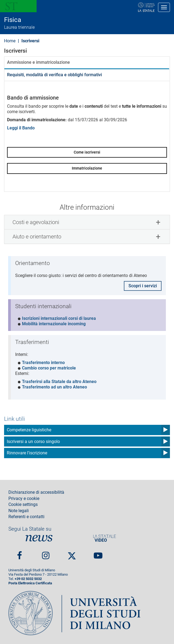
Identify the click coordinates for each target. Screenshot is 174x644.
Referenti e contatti (26, 517)
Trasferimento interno (43, 363)
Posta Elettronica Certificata (30, 583)
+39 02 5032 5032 (28, 579)
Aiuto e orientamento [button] (37, 237)
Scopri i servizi (143, 286)
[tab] (87, 222)
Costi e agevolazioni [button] (36, 222)
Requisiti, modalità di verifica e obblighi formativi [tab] (54, 75)
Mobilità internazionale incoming (54, 324)
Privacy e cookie (24, 499)
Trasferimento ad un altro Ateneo (54, 387)
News (39, 538)
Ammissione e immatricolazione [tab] (38, 62)
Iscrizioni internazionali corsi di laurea (59, 318)
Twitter (72, 553)
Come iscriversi (87, 152)
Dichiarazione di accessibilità (36, 492)
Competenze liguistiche (29, 430)
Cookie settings (23, 505)
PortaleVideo (105, 538)
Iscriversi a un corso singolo (33, 441)
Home (10, 41)
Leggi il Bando (21, 128)
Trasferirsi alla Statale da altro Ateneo (59, 382)
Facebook (20, 553)
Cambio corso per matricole (49, 368)
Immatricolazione (87, 168)
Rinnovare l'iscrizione (27, 453)
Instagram (46, 553)
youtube (98, 553)
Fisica (13, 20)
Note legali (19, 511)
